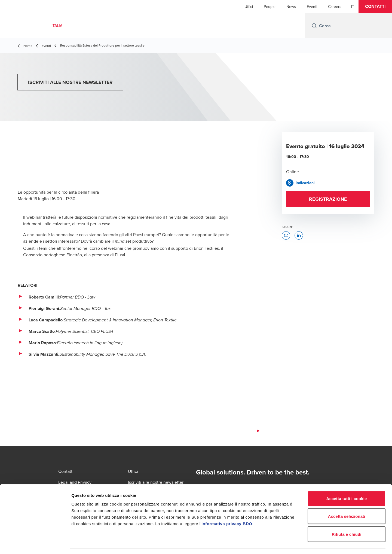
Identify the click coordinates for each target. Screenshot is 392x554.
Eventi (312, 7)
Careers (335, 7)
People (270, 7)
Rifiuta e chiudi (346, 518)
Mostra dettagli (286, 543)
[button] (375, 7)
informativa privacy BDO (227, 508)
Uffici (249, 7)
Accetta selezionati (347, 500)
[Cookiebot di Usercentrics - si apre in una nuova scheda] (35, 543)
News (291, 7)
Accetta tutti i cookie (347, 483)
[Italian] (353, 7)
